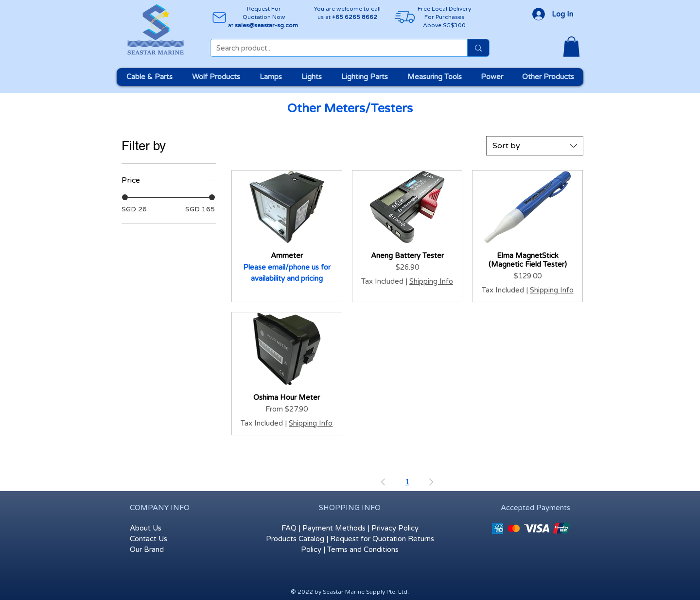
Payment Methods (334, 528)
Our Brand (147, 549)
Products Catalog (295, 539)
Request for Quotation (368, 539)
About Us (146, 528)
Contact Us (149, 539)
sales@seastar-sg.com (266, 25)
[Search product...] (332, 48)
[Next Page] (431, 482)
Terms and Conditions (363, 549)
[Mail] (219, 17)
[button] (571, 47)
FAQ (289, 528)
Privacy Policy (395, 528)
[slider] (125, 197)
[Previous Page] (383, 482)
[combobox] (535, 146)
